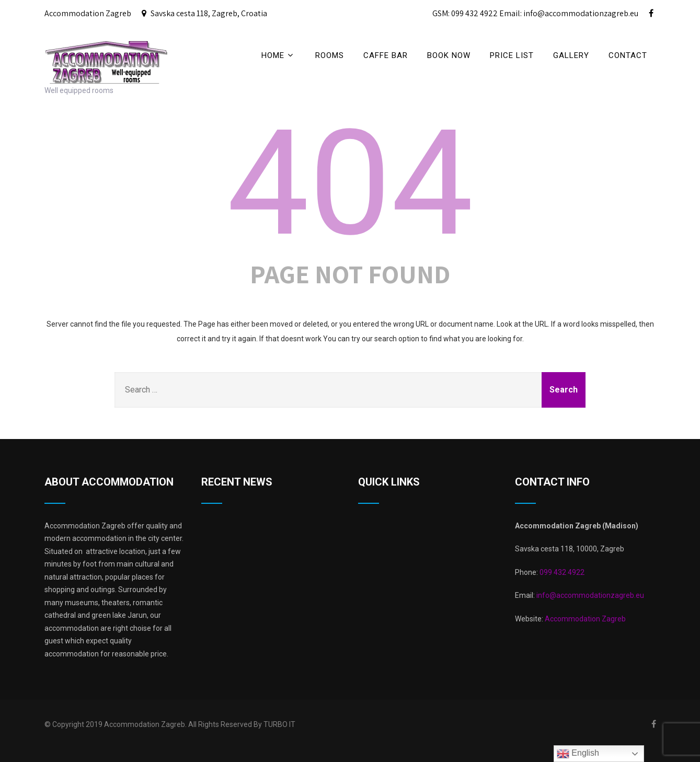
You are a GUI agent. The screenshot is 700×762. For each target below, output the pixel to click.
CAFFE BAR (386, 55)
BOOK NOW (449, 55)
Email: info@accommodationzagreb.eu (569, 13)
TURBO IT (279, 724)
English (578, 754)
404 (350, 183)
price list (512, 55)
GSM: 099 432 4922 (465, 13)
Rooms (330, 55)
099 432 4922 (562, 572)
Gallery (571, 55)
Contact (628, 55)
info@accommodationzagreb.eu (589, 595)
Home (279, 55)
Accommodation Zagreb (585, 619)
